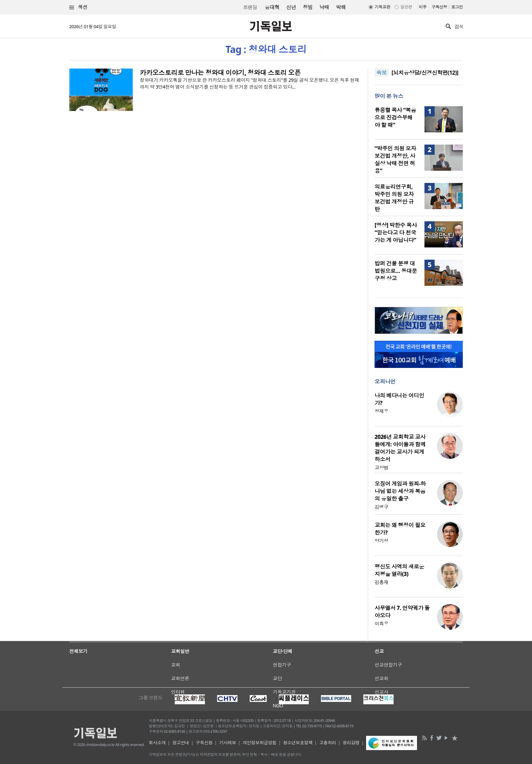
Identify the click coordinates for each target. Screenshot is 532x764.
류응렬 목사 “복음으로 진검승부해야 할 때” (395, 117)
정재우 (381, 411)
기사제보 (228, 743)
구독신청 (439, 7)
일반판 (406, 7)
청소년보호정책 (298, 743)
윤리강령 (351, 743)
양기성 (381, 541)
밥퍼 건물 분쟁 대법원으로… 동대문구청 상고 (396, 271)
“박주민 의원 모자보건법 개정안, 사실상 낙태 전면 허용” (395, 160)
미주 (423, 7)
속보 (382, 73)
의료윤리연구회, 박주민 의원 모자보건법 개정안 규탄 (394, 198)
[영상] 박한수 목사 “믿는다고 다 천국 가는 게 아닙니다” (396, 232)
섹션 (78, 7)
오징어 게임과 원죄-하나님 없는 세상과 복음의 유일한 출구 (400, 491)
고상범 (381, 468)
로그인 (457, 7)
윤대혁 (272, 7)
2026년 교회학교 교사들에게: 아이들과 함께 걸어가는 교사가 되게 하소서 (400, 448)
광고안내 (181, 743)
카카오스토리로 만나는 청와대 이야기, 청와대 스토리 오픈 (220, 73)
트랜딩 (250, 7)
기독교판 (382, 7)
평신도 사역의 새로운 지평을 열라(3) (399, 570)
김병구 (381, 507)
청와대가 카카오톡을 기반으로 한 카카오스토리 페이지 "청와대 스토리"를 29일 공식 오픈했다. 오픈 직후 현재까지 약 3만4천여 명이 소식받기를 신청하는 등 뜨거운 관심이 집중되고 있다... (249, 83)
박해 (341, 7)
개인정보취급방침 (260, 743)
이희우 (381, 624)
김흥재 (381, 582)
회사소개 (157, 743)
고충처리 (328, 743)
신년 (291, 7)
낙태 (324, 7)
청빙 (308, 7)
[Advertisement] (266, 664)
